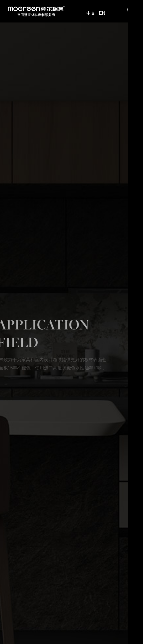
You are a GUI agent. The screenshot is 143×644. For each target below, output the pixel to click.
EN (102, 13)
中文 (91, 13)
